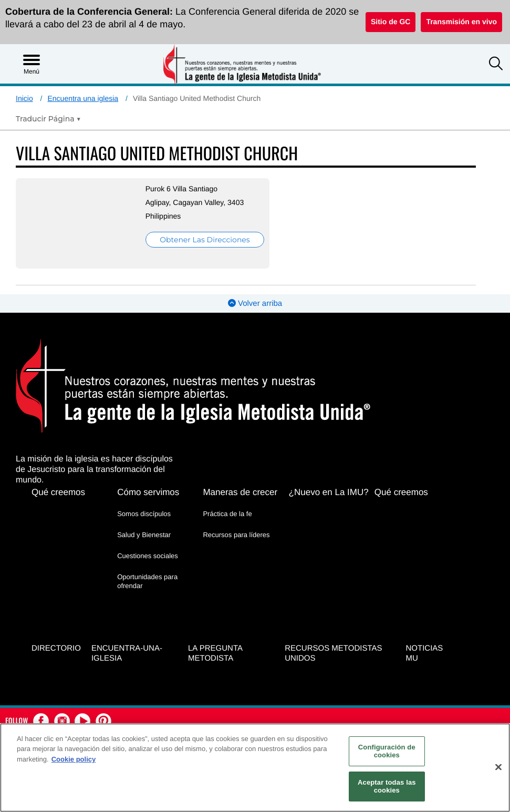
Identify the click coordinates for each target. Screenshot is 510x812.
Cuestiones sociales (148, 556)
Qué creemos (58, 492)
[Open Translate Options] (48, 119)
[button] (496, 65)
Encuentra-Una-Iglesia (127, 653)
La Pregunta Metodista (215, 653)
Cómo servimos (148, 492)
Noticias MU (425, 653)
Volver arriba (255, 304)
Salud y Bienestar (144, 535)
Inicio (24, 98)
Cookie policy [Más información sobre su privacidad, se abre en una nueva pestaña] (74, 759)
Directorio (56, 648)
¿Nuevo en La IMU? (329, 492)
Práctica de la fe (227, 514)
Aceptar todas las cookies (387, 787)
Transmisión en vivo (461, 22)
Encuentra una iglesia (83, 98)
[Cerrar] (498, 767)
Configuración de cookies (387, 751)
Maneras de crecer (240, 492)
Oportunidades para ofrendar (147, 581)
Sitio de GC (391, 22)
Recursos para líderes (236, 535)
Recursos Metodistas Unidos (333, 653)
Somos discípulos (144, 514)
